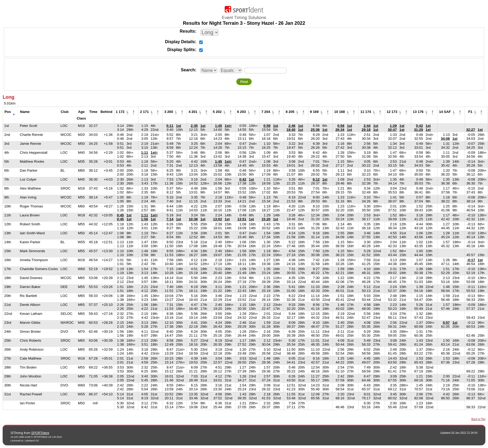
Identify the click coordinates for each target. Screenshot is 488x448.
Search (188, 70)
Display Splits (181, 50)
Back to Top (478, 419)
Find (244, 82)
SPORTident (40, 433)
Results (187, 31)
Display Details (180, 42)
